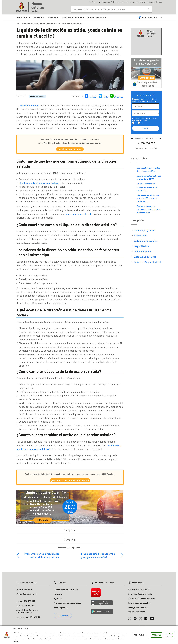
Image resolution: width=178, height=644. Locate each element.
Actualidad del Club (145, 257)
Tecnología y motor (37, 97)
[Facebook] (135, 620)
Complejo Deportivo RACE (140, 596)
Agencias (58, 601)
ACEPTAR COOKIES (169, 635)
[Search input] (109, 9)
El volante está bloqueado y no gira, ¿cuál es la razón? (98, 558)
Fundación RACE (96, 17)
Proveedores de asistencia (66, 592)
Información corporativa (139, 605)
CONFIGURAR (141, 635)
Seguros (52, 17)
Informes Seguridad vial (148, 262)
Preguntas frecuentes (27, 596)
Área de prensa (139, 2)
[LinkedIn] (146, 620)
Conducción (141, 235)
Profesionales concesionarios (67, 605)
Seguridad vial (142, 246)
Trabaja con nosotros (138, 610)
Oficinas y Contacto (121, 2)
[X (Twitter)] (141, 620)
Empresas (106, 2)
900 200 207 (148, 143)
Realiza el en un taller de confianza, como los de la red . (70, 475)
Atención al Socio (24, 592)
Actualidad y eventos (146, 241)
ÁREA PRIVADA (63, 618)
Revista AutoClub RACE (139, 592)
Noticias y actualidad (72, 17)
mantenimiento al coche (80, 215)
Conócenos (93, 2)
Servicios (38, 17)
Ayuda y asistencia (151, 17)
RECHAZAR (156, 635)
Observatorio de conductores (141, 601)
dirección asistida (29, 105)
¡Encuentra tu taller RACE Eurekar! (70, 482)
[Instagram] (130, 620)
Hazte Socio (22, 17)
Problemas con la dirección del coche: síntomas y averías (42, 558)
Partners (58, 596)
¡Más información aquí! (70, 150)
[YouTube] (152, 620)
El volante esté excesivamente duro (39, 184)
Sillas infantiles (143, 251)
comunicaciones (147, 118)
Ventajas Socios (155, 2)
